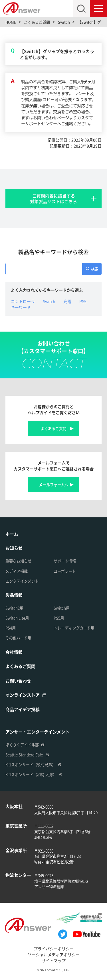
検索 (95, 269)
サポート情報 (65, 561)
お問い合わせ (18, 681)
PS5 (83, 301)
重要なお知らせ (18, 561)
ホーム (12, 534)
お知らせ (14, 548)
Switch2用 (14, 608)
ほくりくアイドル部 (22, 745)
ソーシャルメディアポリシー (54, 954)
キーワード (21, 307)
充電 (67, 301)
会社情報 (14, 652)
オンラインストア (23, 695)
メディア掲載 (17, 571)
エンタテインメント (22, 581)
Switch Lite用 (17, 618)
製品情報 (14, 595)
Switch (49, 301)
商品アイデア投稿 (23, 709)
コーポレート (65, 571)
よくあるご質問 (53, 428)
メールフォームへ (54, 485)
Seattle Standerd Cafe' (25, 755)
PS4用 (11, 628)
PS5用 (59, 618)
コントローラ (23, 301)
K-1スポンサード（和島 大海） (31, 774)
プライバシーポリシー (54, 949)
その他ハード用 (18, 638)
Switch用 (62, 608)
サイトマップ (54, 960)
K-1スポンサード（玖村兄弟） (31, 765)
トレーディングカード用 (74, 628)
